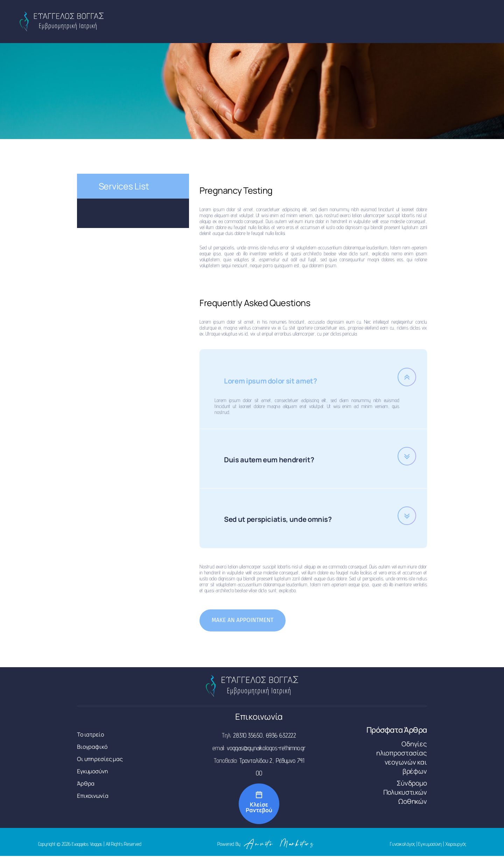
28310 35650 (248, 736)
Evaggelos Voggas (88, 845)
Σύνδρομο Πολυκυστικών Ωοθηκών (405, 793)
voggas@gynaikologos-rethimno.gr (266, 749)
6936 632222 (281, 736)
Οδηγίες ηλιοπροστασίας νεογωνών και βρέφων (402, 759)
